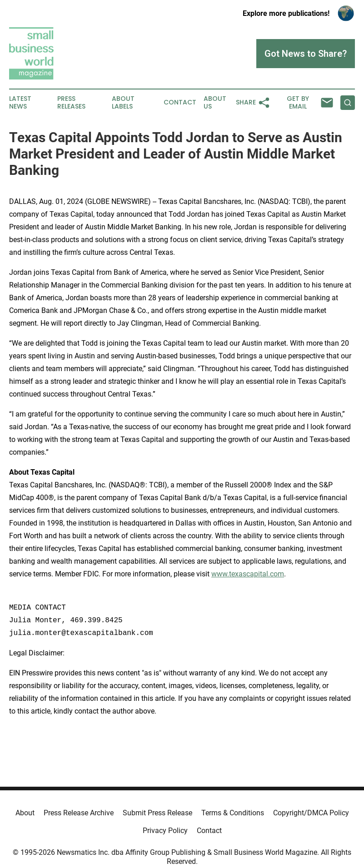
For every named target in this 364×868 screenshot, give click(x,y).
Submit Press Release (157, 813)
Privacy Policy (165, 831)
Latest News (20, 103)
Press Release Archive (79, 813)
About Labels (123, 103)
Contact (180, 102)
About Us (215, 103)
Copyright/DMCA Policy (311, 813)
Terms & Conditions (233, 813)
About (25, 813)
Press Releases (71, 103)
